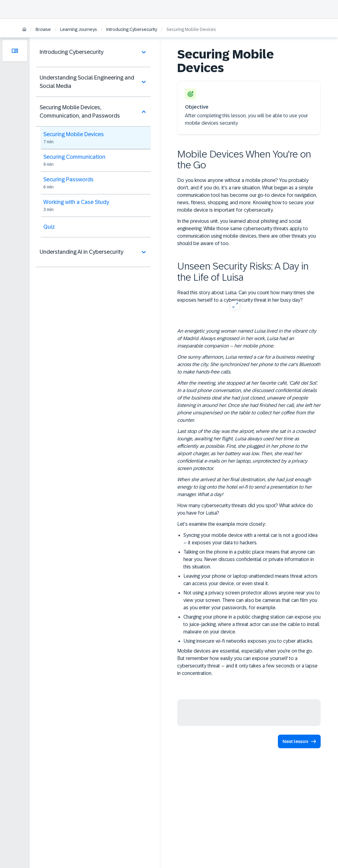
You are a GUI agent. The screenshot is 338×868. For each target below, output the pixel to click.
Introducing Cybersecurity (132, 29)
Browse (43, 29)
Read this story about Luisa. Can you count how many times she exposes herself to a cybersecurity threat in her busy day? (246, 296)
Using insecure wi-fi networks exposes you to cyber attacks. (248, 641)
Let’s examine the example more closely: (222, 524)
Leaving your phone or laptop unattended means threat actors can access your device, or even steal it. (250, 580)
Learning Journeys (79, 29)
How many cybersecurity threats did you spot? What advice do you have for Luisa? (245, 509)
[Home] (24, 30)
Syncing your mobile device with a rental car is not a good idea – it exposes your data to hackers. (250, 539)
